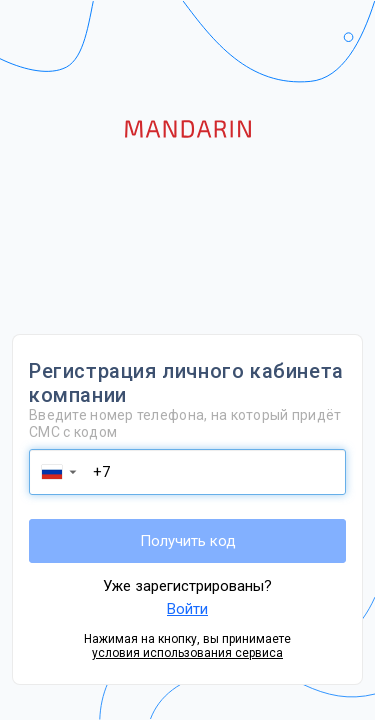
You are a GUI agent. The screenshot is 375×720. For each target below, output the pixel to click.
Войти (187, 609)
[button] (58, 472)
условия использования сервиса (187, 653)
